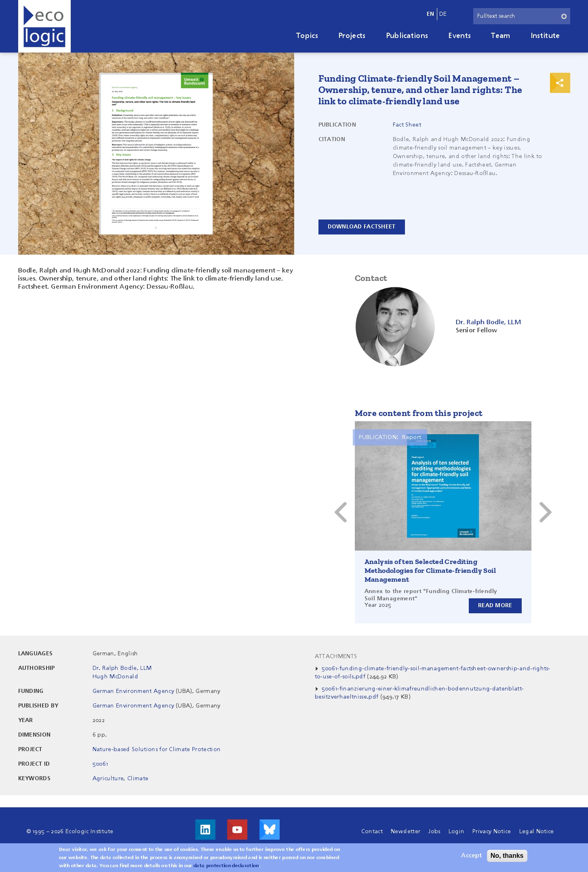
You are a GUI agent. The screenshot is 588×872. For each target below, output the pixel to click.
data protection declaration (226, 866)
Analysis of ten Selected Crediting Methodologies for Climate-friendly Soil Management (430, 570)
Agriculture (108, 779)
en (431, 14)
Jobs (434, 832)
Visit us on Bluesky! (270, 830)
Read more (495, 606)
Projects (352, 36)
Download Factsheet (362, 227)
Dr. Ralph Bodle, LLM (122, 668)
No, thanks (507, 856)
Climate (138, 779)
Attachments (336, 657)
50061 (100, 764)
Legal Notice (537, 832)
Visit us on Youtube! (237, 830)
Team (501, 36)
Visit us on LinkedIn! (205, 830)
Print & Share (560, 83)
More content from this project (419, 413)
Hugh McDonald (115, 677)
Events (459, 36)
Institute (545, 36)
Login (457, 832)
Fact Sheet (407, 125)
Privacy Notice (492, 832)
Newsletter (406, 832)
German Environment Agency (133, 691)
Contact (372, 832)
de (443, 14)
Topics (307, 36)
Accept (471, 856)
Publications (407, 36)
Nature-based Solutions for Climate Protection (157, 750)
